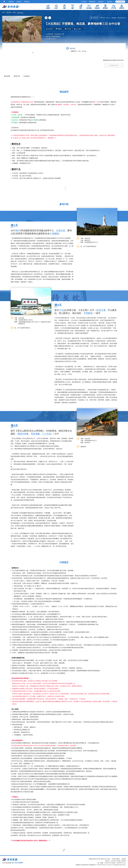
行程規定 (27, 76)
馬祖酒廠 (35, 434)
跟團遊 (48, 6)
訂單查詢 (84, 2)
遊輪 (64, 6)
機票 (73, 6)
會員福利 (110, 2)
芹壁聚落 (88, 313)
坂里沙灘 (101, 310)
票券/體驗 (89, 6)
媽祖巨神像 (23, 434)
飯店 (81, 6)
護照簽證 (105, 6)
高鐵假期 (97, 6)
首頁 (4, 12)
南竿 (18, 230)
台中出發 (114, 6)
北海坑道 (61, 230)
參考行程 (17, 76)
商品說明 (7, 76)
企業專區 (19, 2)
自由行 (56, 6)
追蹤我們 (101, 2)
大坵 (62, 310)
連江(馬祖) (20, 12)
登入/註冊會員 (120, 2)
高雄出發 (122, 6)
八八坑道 (47, 434)
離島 (14, 12)
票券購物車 (92, 2)
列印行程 (94, 18)
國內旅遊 (9, 12)
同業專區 (11, 2)
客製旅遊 (27, 2)
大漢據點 (54, 234)
